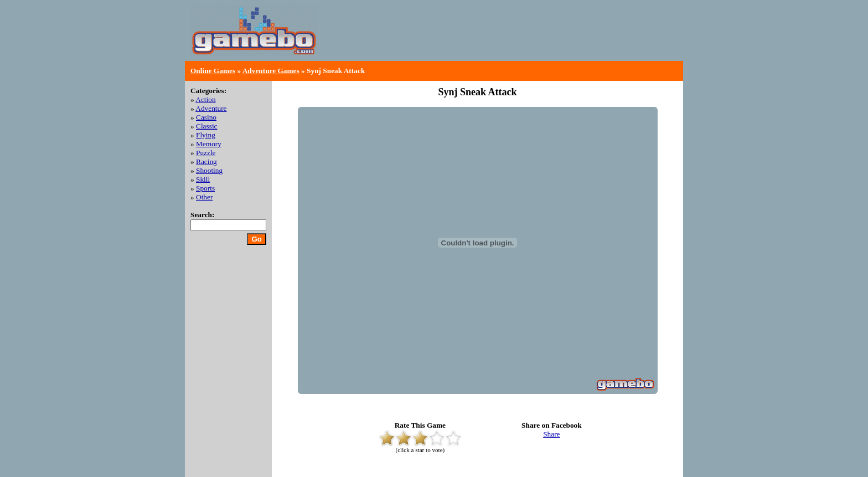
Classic (207, 126)
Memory (209, 144)
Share (551, 434)
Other (204, 197)
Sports (205, 188)
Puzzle (206, 153)
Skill (203, 179)
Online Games (213, 71)
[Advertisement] (548, 39)
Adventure (211, 108)
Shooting (209, 170)
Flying (206, 135)
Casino (206, 117)
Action (205, 99)
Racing (206, 161)
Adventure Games (271, 71)
